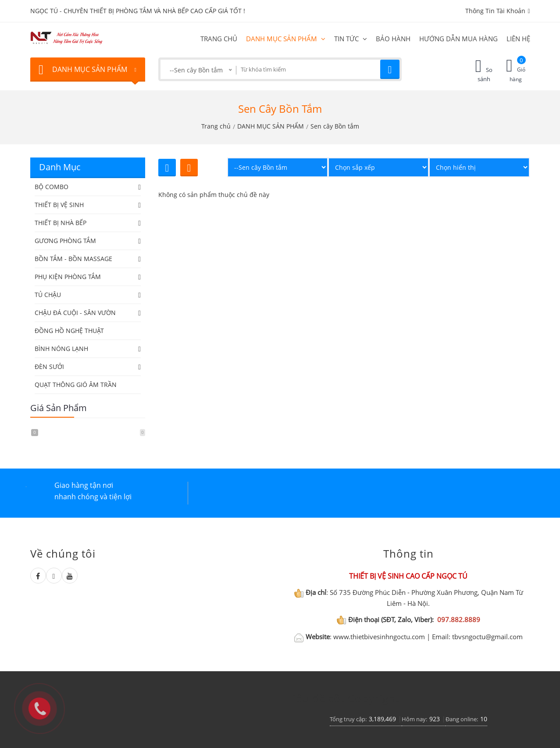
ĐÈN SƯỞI (49, 367)
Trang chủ (219, 39)
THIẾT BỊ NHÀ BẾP (61, 223)
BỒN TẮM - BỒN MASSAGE (73, 259)
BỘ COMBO (52, 187)
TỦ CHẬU (48, 295)
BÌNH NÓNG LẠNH (61, 349)
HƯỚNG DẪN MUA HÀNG (458, 39)
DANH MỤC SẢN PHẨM (286, 39)
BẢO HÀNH (393, 39)
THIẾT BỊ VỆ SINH (59, 205)
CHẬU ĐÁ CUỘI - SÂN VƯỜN (75, 313)
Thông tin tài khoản (498, 11)
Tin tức (351, 39)
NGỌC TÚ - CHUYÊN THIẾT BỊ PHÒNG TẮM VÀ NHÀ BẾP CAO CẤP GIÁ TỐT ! (138, 11)
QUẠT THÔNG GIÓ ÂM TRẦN (76, 385)
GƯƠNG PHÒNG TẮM (65, 241)
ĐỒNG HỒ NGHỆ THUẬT (69, 331)
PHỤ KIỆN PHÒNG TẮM (68, 277)
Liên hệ (518, 39)
